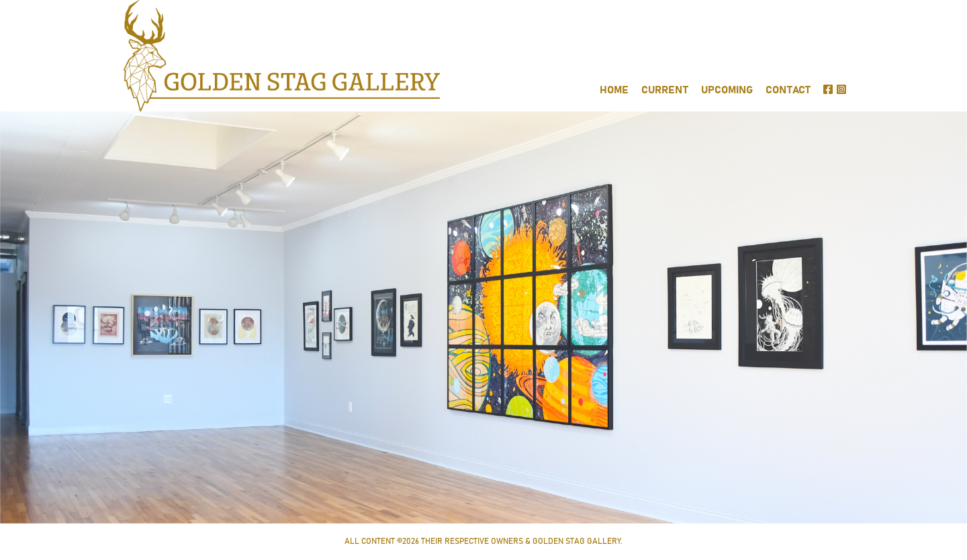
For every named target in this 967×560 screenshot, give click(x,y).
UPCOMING (727, 90)
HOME (614, 90)
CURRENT (665, 90)
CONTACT (788, 90)
